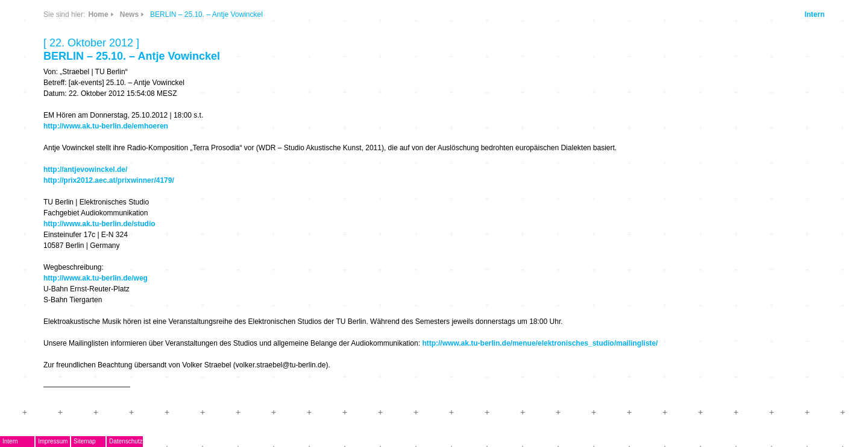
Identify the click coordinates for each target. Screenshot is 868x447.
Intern (815, 14)
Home (98, 14)
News (129, 14)
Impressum (53, 441)
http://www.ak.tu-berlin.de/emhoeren (106, 126)
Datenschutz (126, 441)
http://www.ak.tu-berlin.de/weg (96, 278)
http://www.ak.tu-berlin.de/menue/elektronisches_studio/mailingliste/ (540, 343)
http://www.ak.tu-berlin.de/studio (99, 224)
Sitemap (85, 441)
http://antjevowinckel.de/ (85, 170)
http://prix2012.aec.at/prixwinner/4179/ (109, 180)
